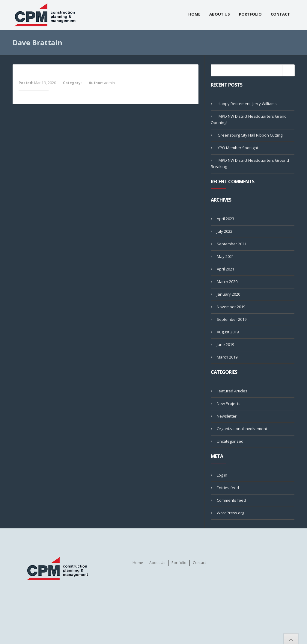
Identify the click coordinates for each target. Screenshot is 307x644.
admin (109, 83)
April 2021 (225, 269)
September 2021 (232, 244)
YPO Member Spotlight (238, 148)
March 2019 (227, 357)
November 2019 (231, 307)
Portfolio (250, 14)
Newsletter (227, 416)
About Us (220, 14)
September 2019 (232, 319)
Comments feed (231, 500)
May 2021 (225, 256)
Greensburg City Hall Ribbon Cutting (250, 135)
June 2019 (225, 344)
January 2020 (228, 294)
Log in (222, 475)
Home (194, 14)
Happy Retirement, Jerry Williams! (248, 104)
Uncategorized (230, 441)
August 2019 (228, 332)
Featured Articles (232, 391)
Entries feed (228, 488)
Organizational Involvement (242, 429)
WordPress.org (230, 513)
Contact (280, 14)
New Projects (229, 403)
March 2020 (227, 282)
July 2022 (225, 231)
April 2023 (225, 219)
